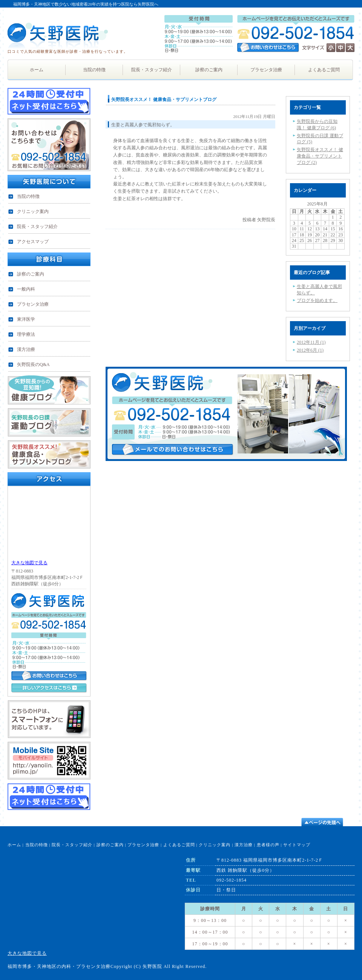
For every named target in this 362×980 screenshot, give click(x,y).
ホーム (14, 845)
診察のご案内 (110, 845)
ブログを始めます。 (317, 300)
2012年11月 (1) (311, 342)
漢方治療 (244, 845)
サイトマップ (297, 845)
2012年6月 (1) (310, 350)
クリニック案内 (215, 845)
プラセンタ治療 (143, 845)
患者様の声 (268, 845)
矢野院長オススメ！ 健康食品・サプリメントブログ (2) (320, 156)
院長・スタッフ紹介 (72, 845)
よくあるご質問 (179, 845)
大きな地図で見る (29, 563)
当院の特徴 (37, 845)
